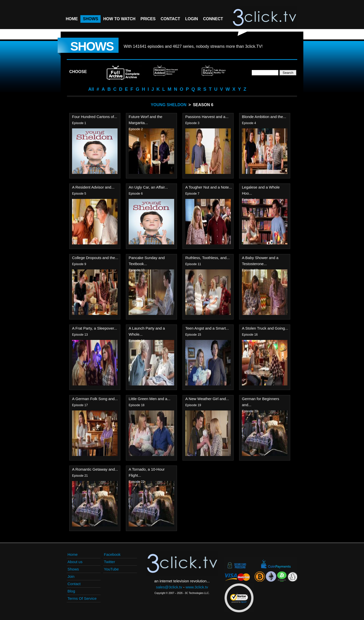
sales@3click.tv (169, 587)
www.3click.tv (197, 587)
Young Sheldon (168, 105)
